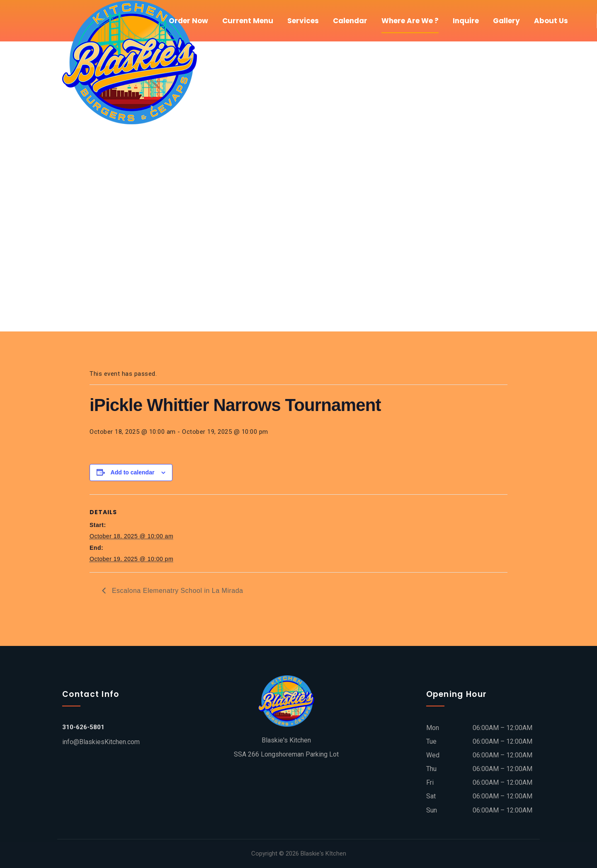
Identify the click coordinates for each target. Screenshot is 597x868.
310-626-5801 (83, 727)
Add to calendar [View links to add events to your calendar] (133, 472)
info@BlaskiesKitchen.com (101, 742)
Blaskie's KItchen (323, 853)
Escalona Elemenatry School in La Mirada (177, 591)
